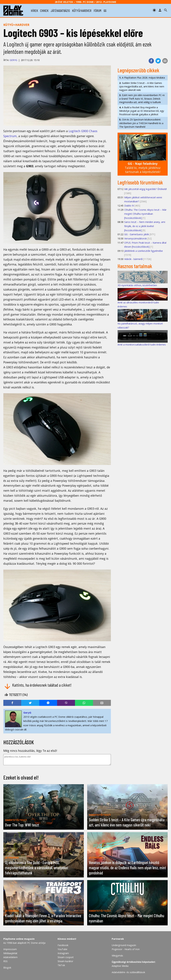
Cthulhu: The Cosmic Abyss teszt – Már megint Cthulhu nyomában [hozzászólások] (145, 214)
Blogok (7, 968)
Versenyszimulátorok (136, 238)
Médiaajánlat (10, 953)
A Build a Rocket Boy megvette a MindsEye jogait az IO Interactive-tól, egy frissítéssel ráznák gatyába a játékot (142, 111)
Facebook (63, 945)
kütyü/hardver (82, 11)
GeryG (13, 60)
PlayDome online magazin (19, 939)
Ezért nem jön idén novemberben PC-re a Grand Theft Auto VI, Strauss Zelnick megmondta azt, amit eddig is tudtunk (142, 99)
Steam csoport (66, 957)
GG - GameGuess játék (137, 234)
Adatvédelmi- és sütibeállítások (128, 972)
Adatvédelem (10, 957)
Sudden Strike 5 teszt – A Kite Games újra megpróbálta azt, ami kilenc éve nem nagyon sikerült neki (142, 86)
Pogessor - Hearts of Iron (126, 949)
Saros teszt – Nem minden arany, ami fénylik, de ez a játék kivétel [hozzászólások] (145, 226)
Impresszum (10, 949)
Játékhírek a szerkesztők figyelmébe (144, 251)
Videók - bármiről (133, 259)
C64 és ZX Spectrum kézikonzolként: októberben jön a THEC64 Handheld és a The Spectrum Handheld (141, 123)
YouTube (62, 949)
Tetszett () (16, 695)
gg (105, 11)
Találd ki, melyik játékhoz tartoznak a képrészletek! (143, 168)
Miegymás (117, 956)
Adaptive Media (120, 966)
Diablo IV (129, 206)
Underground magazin (124, 945)
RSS (5, 961)
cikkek (44, 11)
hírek (34, 11)
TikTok (61, 965)
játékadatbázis (60, 11)
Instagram (63, 953)
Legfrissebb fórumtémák (140, 182)
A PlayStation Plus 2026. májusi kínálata (142, 78)
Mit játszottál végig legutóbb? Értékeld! (145, 189)
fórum (98, 11)
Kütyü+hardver (16, 25)
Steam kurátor (65, 961)
